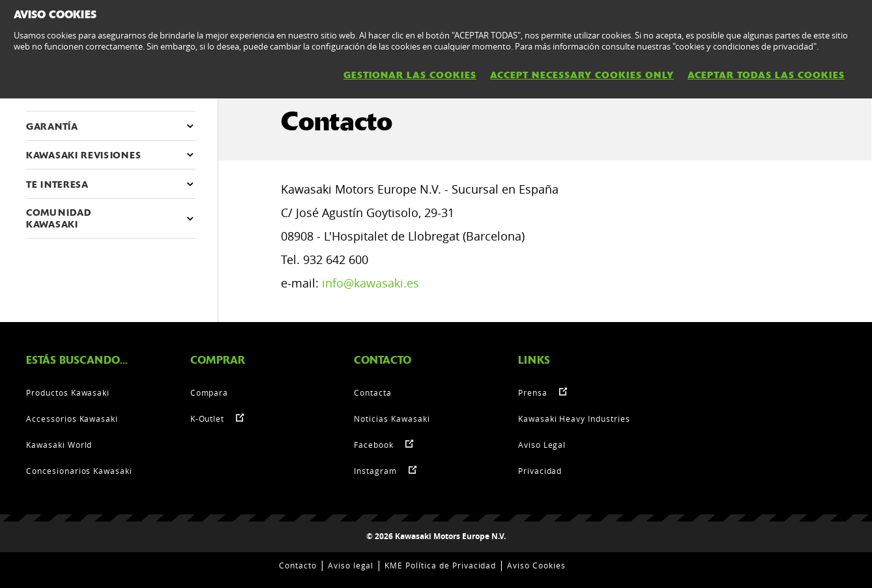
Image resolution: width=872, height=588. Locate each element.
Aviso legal (351, 565)
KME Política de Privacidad (440, 565)
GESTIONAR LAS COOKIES (410, 75)
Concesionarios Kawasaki (79, 471)
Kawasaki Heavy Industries (574, 419)
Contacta (373, 392)
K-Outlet (208, 419)
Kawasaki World (59, 445)
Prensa (533, 392)
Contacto (298, 565)
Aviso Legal (542, 445)
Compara (210, 392)
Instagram (375, 471)
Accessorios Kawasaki (72, 419)
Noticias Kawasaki (392, 419)
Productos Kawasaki (68, 392)
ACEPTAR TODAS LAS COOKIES (766, 75)
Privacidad (540, 471)
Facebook (374, 445)
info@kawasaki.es (371, 283)
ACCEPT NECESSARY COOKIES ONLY (582, 75)
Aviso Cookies (536, 565)
